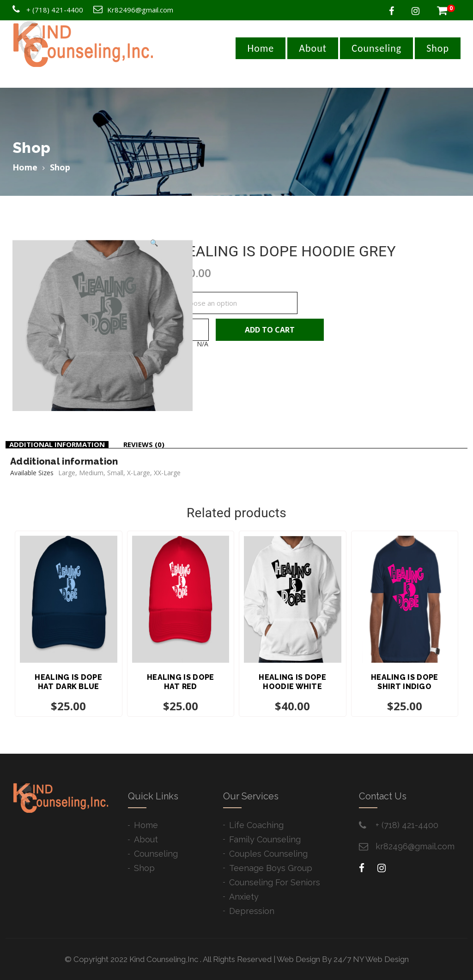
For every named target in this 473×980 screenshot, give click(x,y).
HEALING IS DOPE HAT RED (181, 682)
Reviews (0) (144, 444)
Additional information (57, 444)
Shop (438, 48)
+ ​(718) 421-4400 (407, 825)
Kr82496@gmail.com (140, 10)
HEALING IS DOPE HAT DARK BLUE (68, 682)
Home (261, 48)
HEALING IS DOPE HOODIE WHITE (292, 682)
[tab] (57, 445)
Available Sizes (198, 289)
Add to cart (270, 330)
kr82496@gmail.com (415, 846)
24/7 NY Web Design (371, 959)
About (313, 48)
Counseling (376, 48)
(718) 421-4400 (58, 10)
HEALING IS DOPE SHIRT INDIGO (405, 682)
